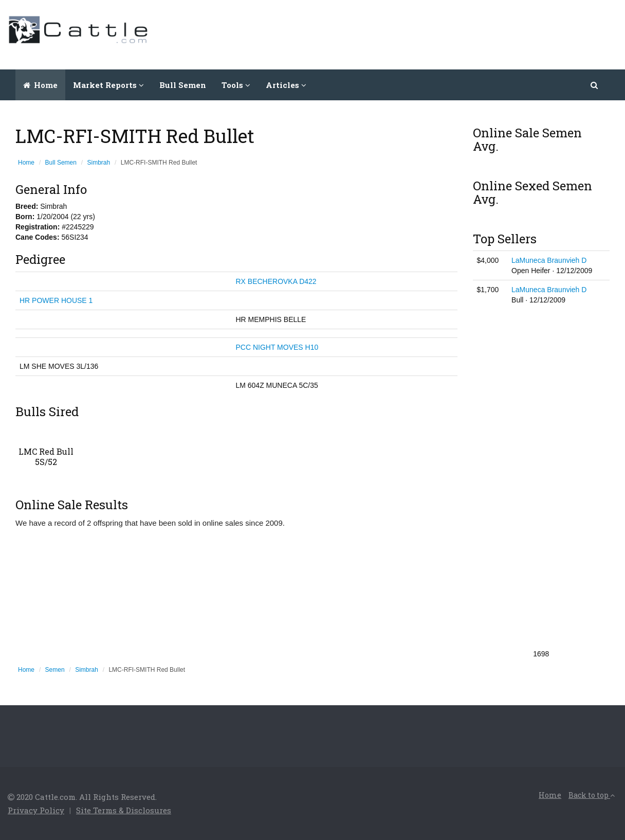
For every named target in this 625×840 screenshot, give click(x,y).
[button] (595, 85)
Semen (55, 670)
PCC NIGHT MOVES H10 (277, 347)
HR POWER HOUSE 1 (56, 300)
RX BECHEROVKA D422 (276, 281)
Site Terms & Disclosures (124, 810)
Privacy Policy (36, 810)
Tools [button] (236, 85)
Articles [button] (286, 85)
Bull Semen (183, 85)
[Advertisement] (430, 33)
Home (40, 85)
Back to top (592, 795)
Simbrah (99, 163)
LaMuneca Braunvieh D (549, 260)
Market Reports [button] (108, 85)
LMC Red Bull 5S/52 (46, 457)
